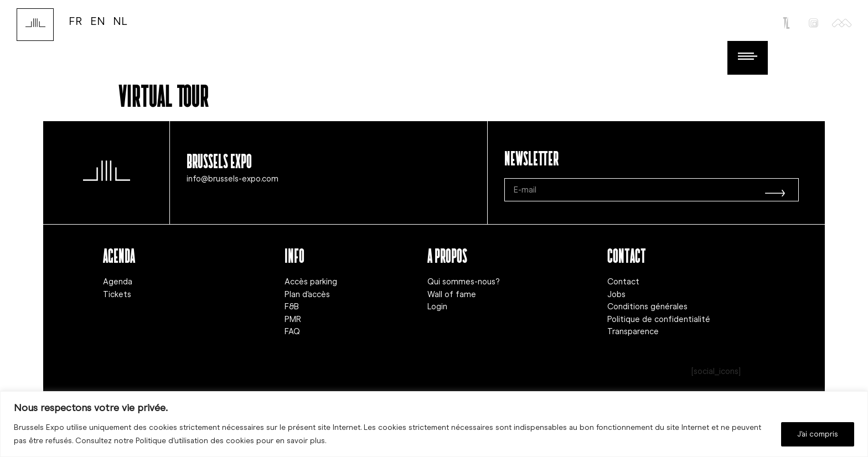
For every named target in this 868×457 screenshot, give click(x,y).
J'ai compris (818, 434)
